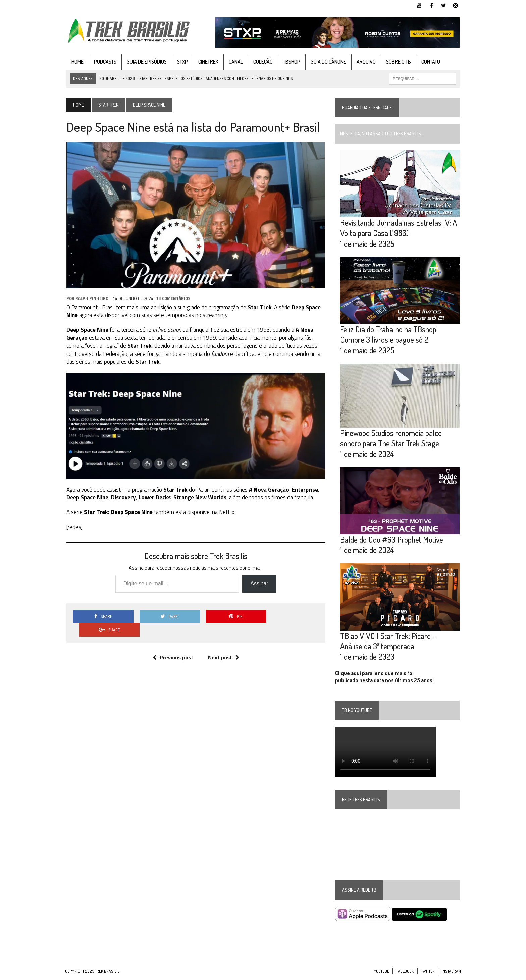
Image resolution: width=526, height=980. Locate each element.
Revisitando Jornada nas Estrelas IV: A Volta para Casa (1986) (399, 228)
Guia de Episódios (145, 62)
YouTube (381, 973)
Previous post (172, 645)
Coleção (262, 62)
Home (76, 62)
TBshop (290, 62)
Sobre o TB (397, 62)
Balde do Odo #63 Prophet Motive (392, 541)
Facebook (405, 973)
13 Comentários (172, 298)
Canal (234, 62)
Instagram (451, 973)
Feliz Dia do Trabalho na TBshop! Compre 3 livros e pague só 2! (389, 335)
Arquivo (365, 62)
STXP (181, 62)
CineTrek (207, 62)
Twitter (428, 973)
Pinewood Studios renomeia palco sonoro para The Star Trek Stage (391, 439)
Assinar (259, 584)
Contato (429, 62)
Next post (223, 645)
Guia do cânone (327, 62)
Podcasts (104, 62)
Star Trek (107, 105)
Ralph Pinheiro (91, 298)
